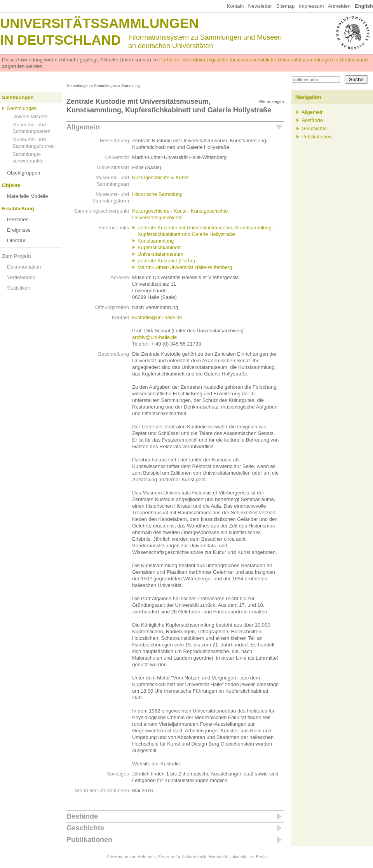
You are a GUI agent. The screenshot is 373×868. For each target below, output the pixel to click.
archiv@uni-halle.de (154, 337)
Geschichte (85, 828)
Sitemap (286, 6)
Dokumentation (24, 267)
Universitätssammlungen (99, 23)
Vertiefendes (21, 277)
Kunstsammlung (156, 241)
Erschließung (18, 209)
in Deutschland (60, 40)
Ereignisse (19, 230)
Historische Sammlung (157, 194)
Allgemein (83, 127)
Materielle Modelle (28, 196)
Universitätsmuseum (160, 254)
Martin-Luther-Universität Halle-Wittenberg (185, 267)
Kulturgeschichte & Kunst (160, 177)
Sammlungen (78, 86)
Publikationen (89, 840)
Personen (18, 219)
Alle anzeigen (271, 101)
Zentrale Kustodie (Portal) (166, 261)
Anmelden (339, 6)
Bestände (82, 816)
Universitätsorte (30, 116)
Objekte (11, 185)
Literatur (16, 240)
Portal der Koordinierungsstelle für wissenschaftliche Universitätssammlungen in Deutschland (264, 60)
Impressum (311, 6)
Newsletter (260, 6)
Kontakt (235, 6)
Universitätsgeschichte (157, 217)
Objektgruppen (24, 173)
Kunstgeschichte (209, 211)
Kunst (180, 211)
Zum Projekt (17, 256)
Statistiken (19, 288)
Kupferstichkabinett (159, 247)
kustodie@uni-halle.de (157, 317)
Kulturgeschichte (151, 211)
